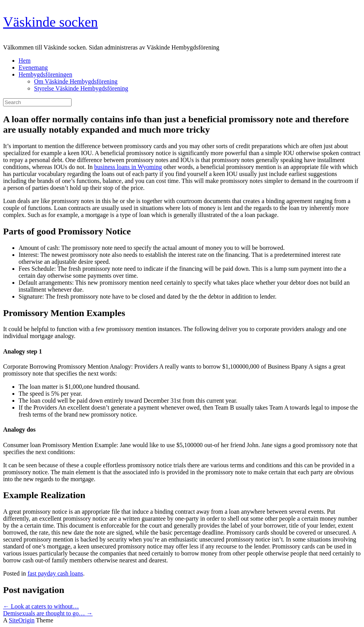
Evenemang (33, 67)
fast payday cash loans (55, 573)
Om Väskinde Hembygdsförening (76, 81)
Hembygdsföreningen (45, 74)
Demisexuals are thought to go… (48, 613)
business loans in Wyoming (128, 167)
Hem (25, 61)
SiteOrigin (22, 620)
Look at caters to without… (41, 606)
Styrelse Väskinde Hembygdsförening (81, 88)
